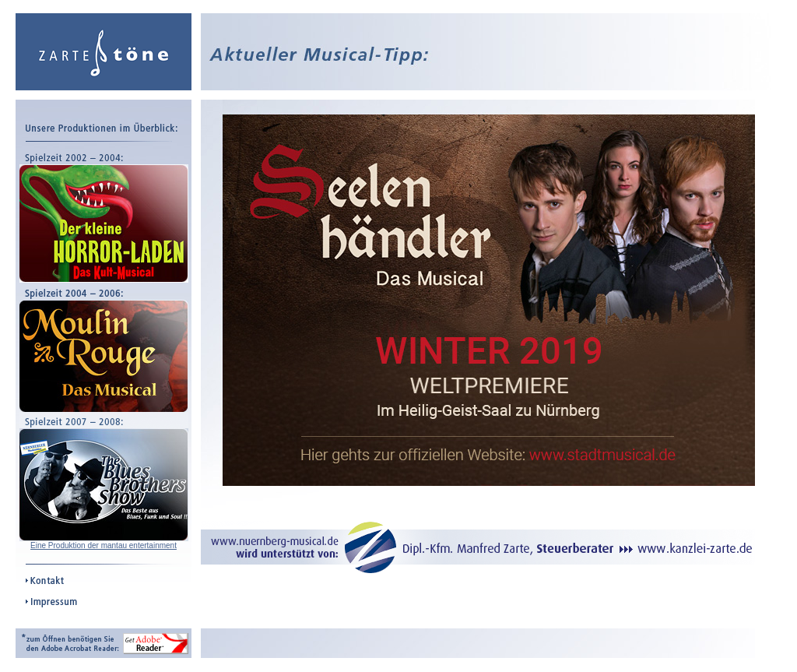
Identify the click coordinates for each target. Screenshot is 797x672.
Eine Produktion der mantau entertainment (104, 545)
